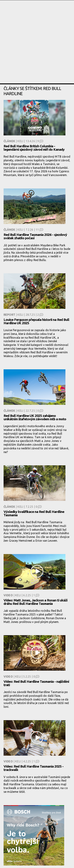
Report (9, 315)
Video (8, 595)
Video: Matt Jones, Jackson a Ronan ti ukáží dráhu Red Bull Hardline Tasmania (35, 602)
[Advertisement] (37, 47)
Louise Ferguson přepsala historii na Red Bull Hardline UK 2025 (36, 321)
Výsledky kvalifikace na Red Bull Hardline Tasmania (34, 513)
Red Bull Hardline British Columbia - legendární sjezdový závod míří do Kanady (34, 148)
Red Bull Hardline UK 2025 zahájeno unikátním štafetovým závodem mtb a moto (35, 417)
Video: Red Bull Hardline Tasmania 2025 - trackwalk (34, 768)
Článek (9, 141)
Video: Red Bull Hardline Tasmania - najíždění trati (36, 683)
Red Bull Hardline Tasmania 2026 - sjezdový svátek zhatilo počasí (35, 236)
